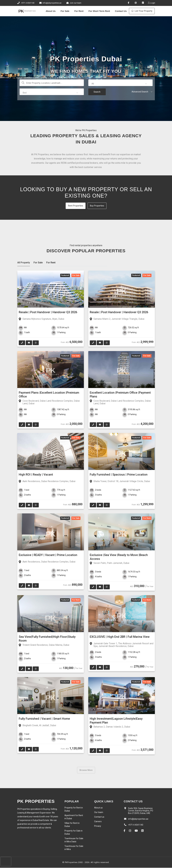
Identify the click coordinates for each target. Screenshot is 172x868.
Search (97, 92)
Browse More (86, 770)
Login (152, 3)
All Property (24, 263)
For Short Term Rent (99, 10)
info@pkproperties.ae (52, 3)
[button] (120, 83)
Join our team (75, 3)
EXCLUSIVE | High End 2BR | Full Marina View (120, 637)
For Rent (79, 10)
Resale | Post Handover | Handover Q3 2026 (48, 312)
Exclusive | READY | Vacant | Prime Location (48, 555)
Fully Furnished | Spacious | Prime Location (119, 475)
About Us (51, 10)
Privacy (98, 826)
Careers (98, 822)
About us (98, 808)
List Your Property (142, 10)
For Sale (65, 10)
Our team (99, 813)
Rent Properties (76, 206)
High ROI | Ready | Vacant (36, 475)
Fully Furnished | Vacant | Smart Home (44, 719)
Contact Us (121, 10)
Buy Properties (97, 206)
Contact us (99, 817)
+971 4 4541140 (28, 3)
